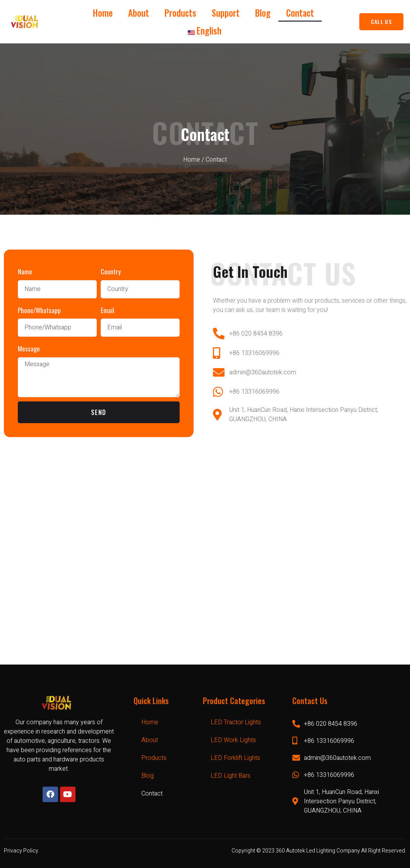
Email (107, 310)
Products (180, 13)
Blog (263, 13)
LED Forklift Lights (235, 758)
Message (29, 349)
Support (226, 13)
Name (25, 271)
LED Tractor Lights (236, 722)
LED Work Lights (233, 740)
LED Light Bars (231, 776)
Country (111, 271)
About (139, 13)
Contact (300, 13)
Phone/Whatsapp (39, 310)
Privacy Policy (21, 851)
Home (103, 13)
